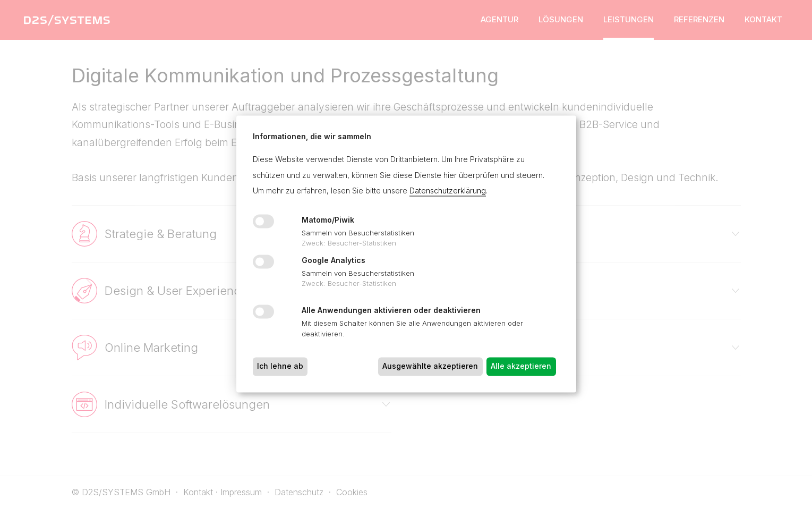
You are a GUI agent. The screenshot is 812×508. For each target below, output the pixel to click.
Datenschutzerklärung (448, 191)
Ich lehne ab (280, 366)
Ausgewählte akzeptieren (430, 366)
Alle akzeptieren (521, 366)
